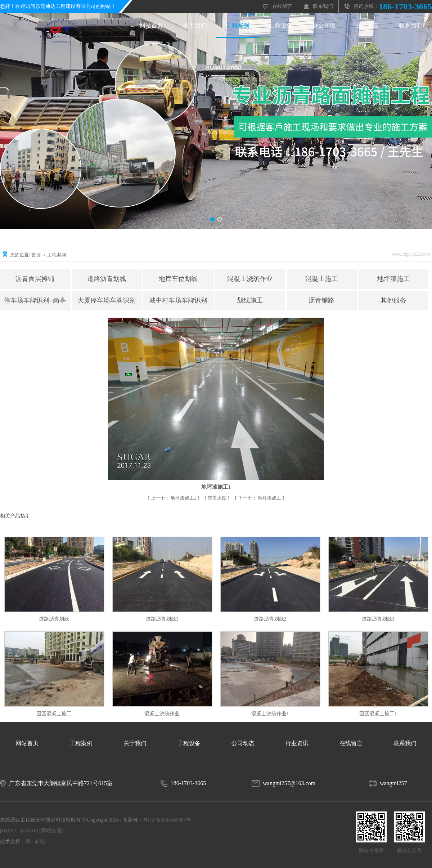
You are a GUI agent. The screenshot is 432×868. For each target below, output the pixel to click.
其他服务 (393, 300)
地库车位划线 (178, 279)
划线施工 (250, 300)
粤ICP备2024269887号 (167, 820)
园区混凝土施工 (54, 714)
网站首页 (151, 25)
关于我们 (194, 25)
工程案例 (238, 25)
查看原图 (218, 498)
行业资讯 (297, 743)
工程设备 (281, 25)
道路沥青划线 (107, 279)
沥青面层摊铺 (35, 279)
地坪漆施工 (393, 279)
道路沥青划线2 (270, 619)
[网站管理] (51, 831)
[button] (212, 219)
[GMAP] (29, 831)
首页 (36, 255)
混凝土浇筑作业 (250, 279)
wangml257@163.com (289, 783)
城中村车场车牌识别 (178, 300)
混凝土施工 (321, 279)
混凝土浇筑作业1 (270, 714)
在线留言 (282, 6)
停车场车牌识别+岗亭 (35, 300)
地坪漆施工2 (174, 498)
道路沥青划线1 (162, 619)
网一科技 (35, 842)
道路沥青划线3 (378, 619)
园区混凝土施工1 (378, 714)
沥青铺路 (321, 300)
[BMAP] (9, 831)
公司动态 (243, 743)
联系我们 (323, 6)
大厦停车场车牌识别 (107, 300)
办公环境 (324, 25)
